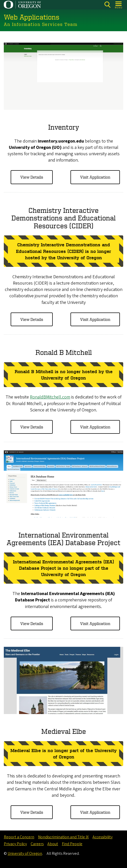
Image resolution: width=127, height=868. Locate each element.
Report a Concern (19, 837)
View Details (32, 177)
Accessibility (103, 837)
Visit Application (95, 177)
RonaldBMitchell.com (50, 397)
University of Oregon (25, 854)
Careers (37, 844)
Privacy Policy (15, 844)
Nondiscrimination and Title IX (63, 837)
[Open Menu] (119, 5)
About (53, 844)
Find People (72, 844)
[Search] (107, 5)
